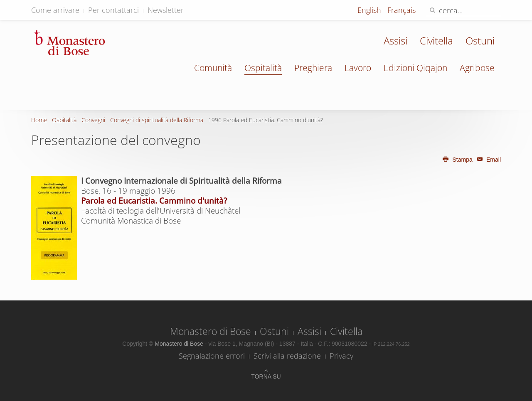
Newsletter (166, 10)
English (370, 10)
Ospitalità (263, 68)
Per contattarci (113, 10)
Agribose (477, 68)
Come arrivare (55, 10)
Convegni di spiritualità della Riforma (157, 120)
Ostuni (480, 41)
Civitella (436, 41)
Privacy (341, 356)
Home (39, 120)
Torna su (266, 376)
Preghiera (313, 68)
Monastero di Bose (211, 331)
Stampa (457, 160)
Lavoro (358, 68)
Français (401, 10)
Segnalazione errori (212, 356)
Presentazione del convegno (116, 140)
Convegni (93, 120)
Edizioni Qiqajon (415, 68)
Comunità (213, 68)
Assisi (395, 41)
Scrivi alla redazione (287, 356)
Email (488, 160)
